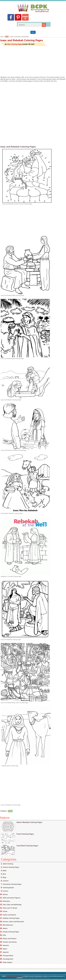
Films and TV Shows (10, 908)
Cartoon (6, 881)
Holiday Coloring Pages (11, 918)
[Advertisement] (33, 61)
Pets (4, 935)
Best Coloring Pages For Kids (14, 976)
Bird (4, 874)
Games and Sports (9, 915)
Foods (5, 911)
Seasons (6, 945)
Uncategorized (8, 959)
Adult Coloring (8, 864)
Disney (5, 894)
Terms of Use (38, 978)
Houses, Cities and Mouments (13, 922)
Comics (5, 891)
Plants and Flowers (10, 939)
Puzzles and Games (10, 942)
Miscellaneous (8, 925)
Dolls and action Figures (11, 898)
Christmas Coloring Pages (12, 884)
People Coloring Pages (11, 932)
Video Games (7, 962)
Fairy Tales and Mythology (12, 905)
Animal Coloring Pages (11, 867)
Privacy (25, 978)
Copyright (31, 978)
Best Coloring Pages (15, 44)
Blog (4, 877)
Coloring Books (8, 888)
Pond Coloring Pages (25, 834)
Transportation (8, 956)
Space (5, 949)
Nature (5, 928)
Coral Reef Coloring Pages (27, 846)
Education (6, 901)
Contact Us (46, 978)
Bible (7, 37)
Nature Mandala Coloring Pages (29, 822)
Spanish (6, 952)
